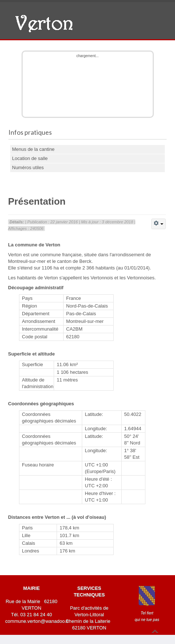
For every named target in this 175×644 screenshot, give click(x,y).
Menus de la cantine (33, 149)
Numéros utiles (28, 167)
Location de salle (30, 158)
